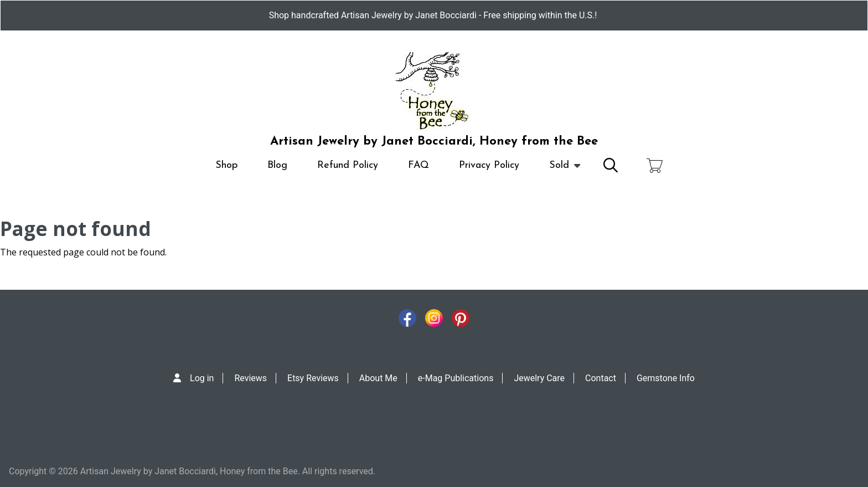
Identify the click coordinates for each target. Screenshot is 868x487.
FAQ (418, 165)
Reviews (250, 378)
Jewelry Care (539, 378)
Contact (601, 378)
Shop (226, 165)
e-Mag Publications (456, 378)
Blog (277, 165)
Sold (559, 170)
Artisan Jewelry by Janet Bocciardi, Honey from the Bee (434, 142)
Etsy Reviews (313, 378)
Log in (202, 378)
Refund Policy (348, 165)
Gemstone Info (666, 378)
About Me (378, 378)
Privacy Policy (489, 165)
